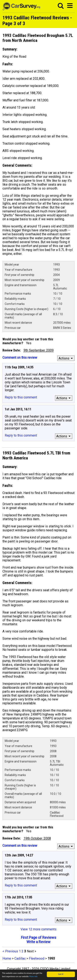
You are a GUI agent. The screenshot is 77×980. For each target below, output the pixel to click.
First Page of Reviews (39, 937)
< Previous (10, 951)
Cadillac (20, 958)
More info (33, 977)
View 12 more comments (38, 929)
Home (7, 958)
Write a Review (38, 942)
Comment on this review (20, 358)
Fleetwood (37, 958)
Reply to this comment (21, 397)
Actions (66, 358)
